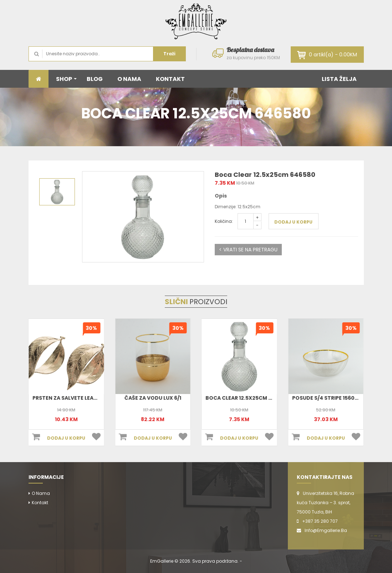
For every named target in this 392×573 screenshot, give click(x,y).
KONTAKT (170, 79)
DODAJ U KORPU (293, 222)
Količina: (224, 221)
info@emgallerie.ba (326, 530)
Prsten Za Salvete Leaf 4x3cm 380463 (85, 398)
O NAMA (129, 79)
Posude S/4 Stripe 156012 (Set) (334, 398)
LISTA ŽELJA (339, 79)
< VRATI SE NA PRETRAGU (248, 250)
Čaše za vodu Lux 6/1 (153, 398)
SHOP (66, 79)
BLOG (95, 79)
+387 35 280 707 (320, 521)
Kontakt (40, 503)
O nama (41, 493)
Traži (169, 54)
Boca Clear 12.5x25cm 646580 (247, 398)
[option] (143, 217)
